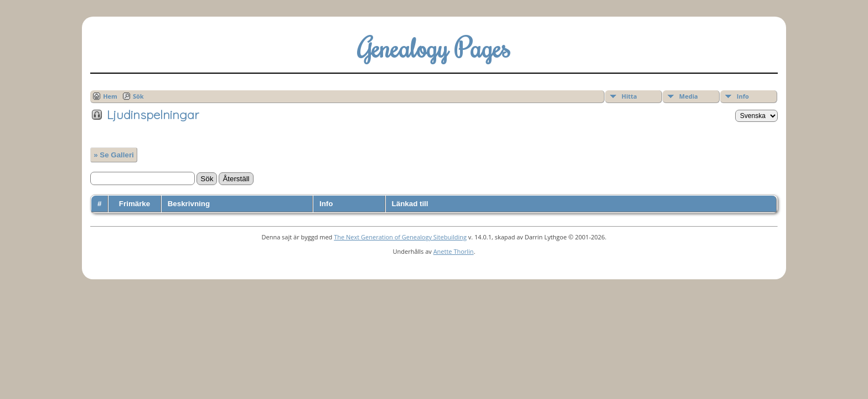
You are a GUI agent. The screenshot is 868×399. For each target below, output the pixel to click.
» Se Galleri (114, 155)
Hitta (629, 96)
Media (689, 96)
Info (743, 96)
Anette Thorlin (454, 251)
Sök (138, 96)
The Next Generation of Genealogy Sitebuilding (400, 237)
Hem (110, 96)
